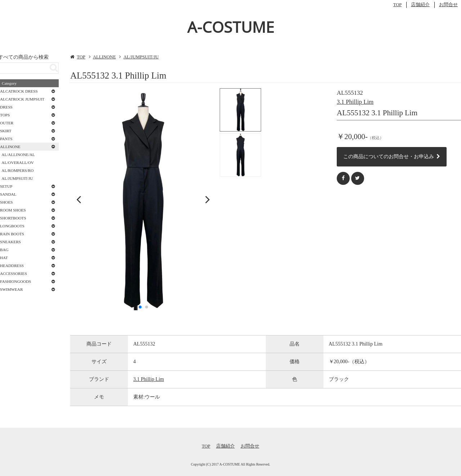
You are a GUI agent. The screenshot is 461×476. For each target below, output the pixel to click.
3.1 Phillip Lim (355, 102)
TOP (398, 5)
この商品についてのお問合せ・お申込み (392, 156)
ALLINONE (104, 57)
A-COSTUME (231, 27)
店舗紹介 (420, 5)
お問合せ (448, 5)
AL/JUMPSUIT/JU (141, 57)
